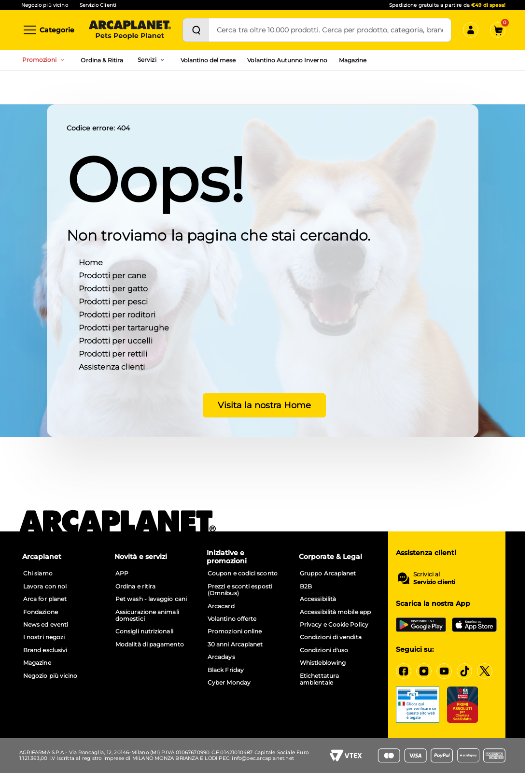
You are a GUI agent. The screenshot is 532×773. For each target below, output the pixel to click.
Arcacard (221, 606)
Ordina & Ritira (102, 60)
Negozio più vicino (45, 5)
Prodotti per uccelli (116, 340)
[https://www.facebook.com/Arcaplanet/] (404, 671)
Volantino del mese (208, 60)
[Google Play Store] (421, 625)
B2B (306, 587)
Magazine (353, 60)
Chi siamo (38, 573)
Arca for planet (45, 599)
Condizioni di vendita (331, 637)
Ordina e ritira (135, 587)
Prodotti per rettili (113, 353)
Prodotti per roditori (117, 314)
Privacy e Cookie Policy (334, 625)
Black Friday (226, 670)
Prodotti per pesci (113, 301)
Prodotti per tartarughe (124, 327)
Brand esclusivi (45, 650)
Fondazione (41, 612)
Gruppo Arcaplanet (328, 573)
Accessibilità (318, 599)
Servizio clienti (434, 582)
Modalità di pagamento (150, 644)
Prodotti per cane (113, 275)
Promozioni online (235, 631)
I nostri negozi (44, 637)
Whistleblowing (323, 663)
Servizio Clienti (98, 5)
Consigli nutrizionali (144, 631)
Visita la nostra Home (262, 405)
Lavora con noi (45, 587)
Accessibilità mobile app (335, 612)
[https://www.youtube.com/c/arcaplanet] (444, 671)
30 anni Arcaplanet (235, 644)
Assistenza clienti (112, 366)
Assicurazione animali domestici (147, 616)
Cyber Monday (229, 683)
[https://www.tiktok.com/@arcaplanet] (464, 671)
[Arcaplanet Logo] (130, 30)
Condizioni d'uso (324, 650)
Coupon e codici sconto (243, 573)
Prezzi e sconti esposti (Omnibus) (240, 590)
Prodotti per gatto (113, 288)
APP (122, 573)
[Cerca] (196, 30)
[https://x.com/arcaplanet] (485, 671)
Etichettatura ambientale (319, 679)
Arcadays (221, 657)
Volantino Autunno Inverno (287, 60)
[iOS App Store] (474, 625)
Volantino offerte (232, 619)
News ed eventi (46, 625)
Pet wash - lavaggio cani (151, 599)
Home (91, 262)
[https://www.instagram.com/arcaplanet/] (424, 671)
